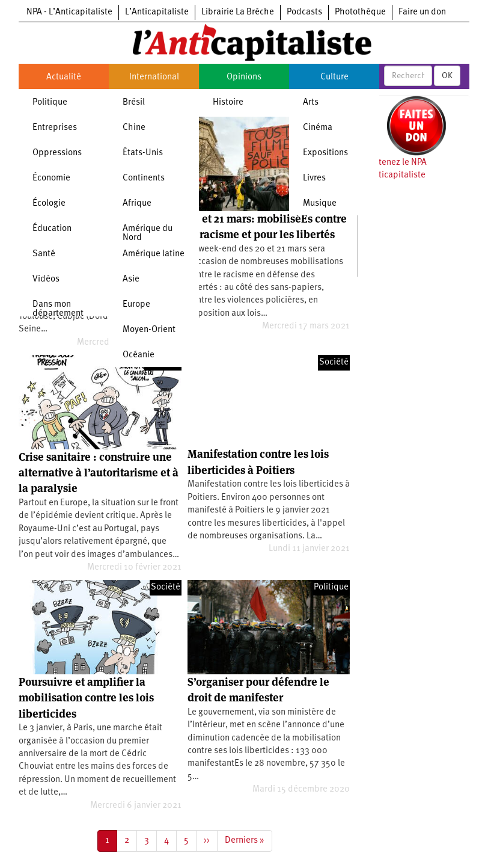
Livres (314, 178)
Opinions (244, 77)
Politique (50, 103)
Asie (131, 279)
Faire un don (422, 12)
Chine (134, 128)
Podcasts (304, 12)
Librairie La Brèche (238, 12)
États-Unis (143, 153)
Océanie (139, 355)
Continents (144, 178)
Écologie (49, 204)
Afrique (137, 204)
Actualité (64, 77)
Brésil (134, 103)
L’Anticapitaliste (157, 12)
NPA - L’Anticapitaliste (69, 12)
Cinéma (318, 128)
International (154, 77)
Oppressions (57, 153)
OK (447, 76)
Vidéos (46, 279)
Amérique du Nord (148, 233)
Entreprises (55, 128)
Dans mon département (58, 309)
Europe (136, 305)
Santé (44, 254)
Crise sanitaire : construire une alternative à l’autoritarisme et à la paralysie (99, 473)
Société (334, 362)
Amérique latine (154, 254)
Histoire (228, 103)
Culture (334, 77)
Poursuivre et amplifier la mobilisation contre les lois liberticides (86, 698)
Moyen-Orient (149, 330)
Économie (51, 178)
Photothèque (360, 12)
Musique (320, 204)
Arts (311, 103)
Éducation (52, 229)
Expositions (325, 153)
